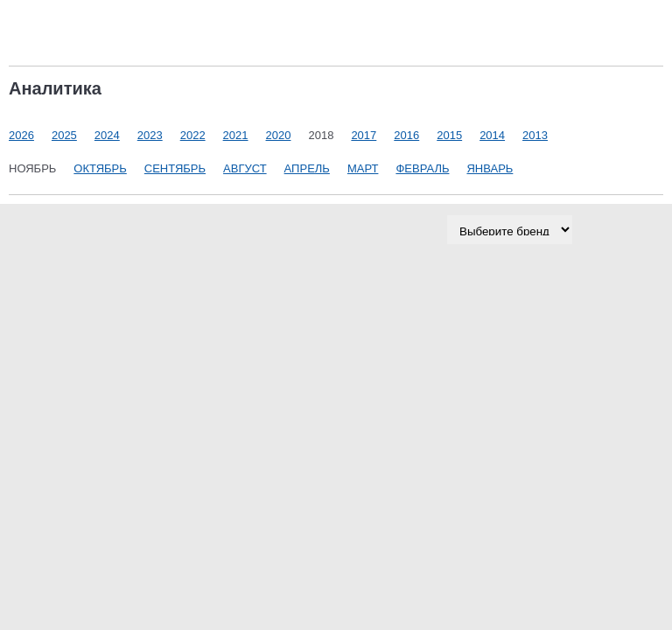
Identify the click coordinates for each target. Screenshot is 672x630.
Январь (490, 168)
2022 (193, 135)
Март (363, 168)
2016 (406, 135)
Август (245, 168)
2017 (364, 135)
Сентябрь (175, 168)
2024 (107, 135)
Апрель (307, 168)
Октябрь (100, 168)
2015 (449, 135)
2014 (492, 135)
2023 (150, 135)
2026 (21, 135)
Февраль (422, 168)
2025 (64, 135)
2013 (535, 135)
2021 (236, 135)
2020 (279, 135)
